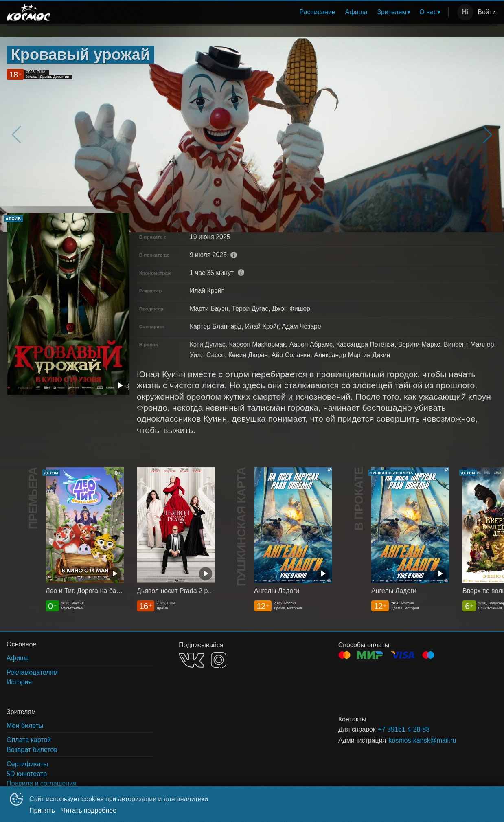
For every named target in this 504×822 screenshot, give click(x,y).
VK (192, 660)
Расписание (318, 12)
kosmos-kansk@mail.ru (422, 740)
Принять (42, 810)
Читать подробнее (89, 810)
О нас (428, 12)
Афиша (356, 12)
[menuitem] (318, 12)
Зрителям (392, 12)
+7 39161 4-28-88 (404, 729)
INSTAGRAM (219, 660)
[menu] (252, 12)
